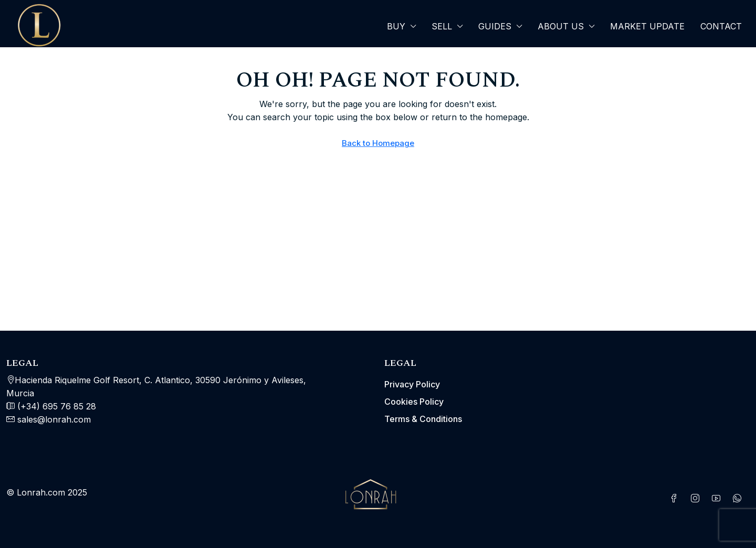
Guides (495, 26)
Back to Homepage (378, 143)
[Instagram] (697, 499)
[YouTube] (718, 499)
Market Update (647, 26)
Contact (721, 26)
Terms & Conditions (423, 419)
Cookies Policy (414, 402)
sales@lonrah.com (54, 419)
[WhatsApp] (739, 499)
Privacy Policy (412, 384)
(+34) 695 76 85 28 (55, 406)
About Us (561, 26)
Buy (396, 26)
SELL (442, 26)
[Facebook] (676, 499)
